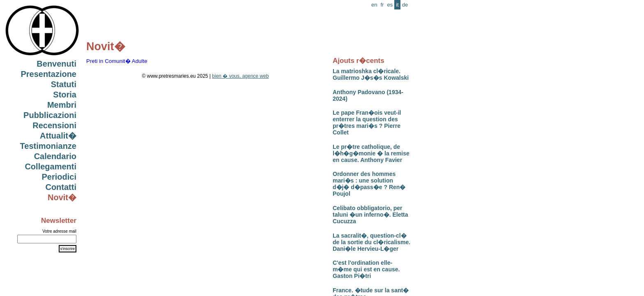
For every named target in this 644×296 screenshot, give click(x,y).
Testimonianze (48, 146)
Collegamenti (51, 166)
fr (382, 5)
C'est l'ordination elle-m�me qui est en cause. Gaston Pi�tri (366, 269)
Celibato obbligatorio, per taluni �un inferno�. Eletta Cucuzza (370, 215)
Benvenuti (56, 64)
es (390, 5)
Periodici (59, 177)
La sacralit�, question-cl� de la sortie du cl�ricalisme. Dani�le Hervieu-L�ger (371, 242)
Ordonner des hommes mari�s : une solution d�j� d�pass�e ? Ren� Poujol (369, 184)
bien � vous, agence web (240, 76)
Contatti (61, 187)
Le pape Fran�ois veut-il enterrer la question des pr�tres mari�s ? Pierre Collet (367, 123)
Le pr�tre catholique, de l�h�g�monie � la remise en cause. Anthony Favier (371, 153)
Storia (65, 95)
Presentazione (48, 74)
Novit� (62, 197)
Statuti (64, 84)
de (405, 5)
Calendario (55, 156)
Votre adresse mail (59, 231)
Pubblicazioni (50, 115)
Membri (62, 105)
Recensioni (54, 125)
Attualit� (58, 136)
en (374, 5)
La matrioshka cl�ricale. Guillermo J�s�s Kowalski (371, 74)
